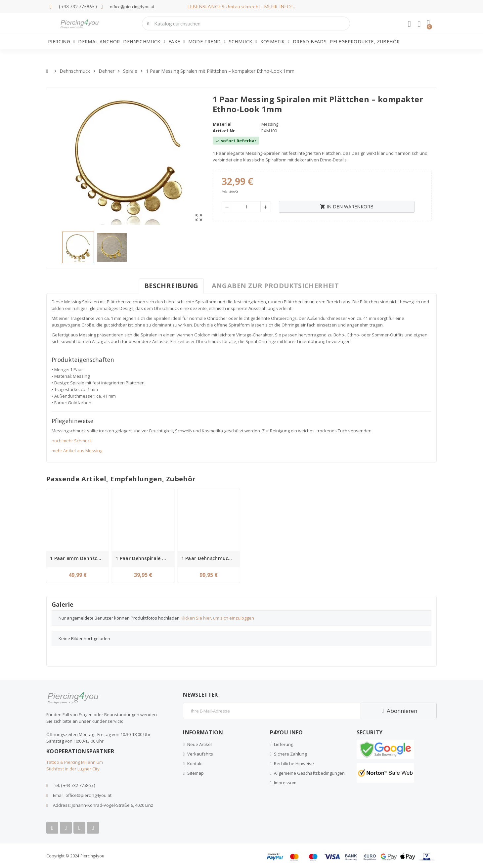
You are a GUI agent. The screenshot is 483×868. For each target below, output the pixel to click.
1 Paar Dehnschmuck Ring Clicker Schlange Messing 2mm (210, 558)
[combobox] (247, 23)
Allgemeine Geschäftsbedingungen (309, 773)
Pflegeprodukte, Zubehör (365, 42)
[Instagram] (79, 828)
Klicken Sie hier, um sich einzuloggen (217, 618)
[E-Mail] (272, 711)
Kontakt (195, 763)
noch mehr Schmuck (72, 441)
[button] (428, 23)
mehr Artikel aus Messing (77, 451)
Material (222, 124)
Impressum (285, 783)
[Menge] (246, 207)
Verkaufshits (200, 754)
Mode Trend (207, 42)
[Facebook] (52, 828)
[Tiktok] (93, 828)
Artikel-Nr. (224, 131)
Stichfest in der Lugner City (73, 769)
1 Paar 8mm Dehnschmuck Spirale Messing (78, 558)
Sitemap (196, 773)
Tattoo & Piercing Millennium (75, 762)
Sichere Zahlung (290, 754)
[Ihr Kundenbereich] (409, 24)
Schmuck (243, 42)
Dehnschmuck (144, 42)
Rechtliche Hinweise (294, 763)
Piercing (61, 42)
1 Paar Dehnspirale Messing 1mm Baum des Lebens (144, 558)
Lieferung (284, 744)
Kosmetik (275, 42)
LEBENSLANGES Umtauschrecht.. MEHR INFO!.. (241, 6)
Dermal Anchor (99, 42)
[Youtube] (66, 828)
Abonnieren (398, 711)
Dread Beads (310, 42)
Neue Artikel (199, 744)
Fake (177, 42)
